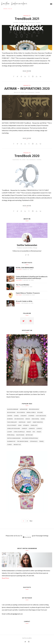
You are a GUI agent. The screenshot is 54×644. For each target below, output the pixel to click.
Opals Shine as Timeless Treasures (28, 293)
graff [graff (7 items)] (29, 422)
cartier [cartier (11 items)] (10, 416)
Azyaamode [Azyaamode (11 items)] (24, 409)
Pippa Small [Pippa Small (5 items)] (11, 435)
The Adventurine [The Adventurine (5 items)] (23, 441)
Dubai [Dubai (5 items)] (43, 419)
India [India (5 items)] (20, 425)
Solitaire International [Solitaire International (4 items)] (30, 438)
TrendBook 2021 (27, 19)
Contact (27, 622)
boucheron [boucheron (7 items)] (21, 412)
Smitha (38, 22)
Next (31, 521)
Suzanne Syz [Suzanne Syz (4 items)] (11, 441)
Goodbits (29, 638)
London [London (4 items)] (39, 428)
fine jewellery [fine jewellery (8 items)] (12, 422)
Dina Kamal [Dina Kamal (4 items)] (35, 419)
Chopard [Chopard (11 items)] (31, 416)
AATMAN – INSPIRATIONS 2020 (27, 89)
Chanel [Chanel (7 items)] (16, 416)
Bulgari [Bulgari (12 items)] (40, 412)
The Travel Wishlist (23, 285)
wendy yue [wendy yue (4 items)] (17, 444)
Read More (5, 578)
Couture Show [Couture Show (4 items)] (41, 416)
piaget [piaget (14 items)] (39, 432)
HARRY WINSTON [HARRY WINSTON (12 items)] (38, 422)
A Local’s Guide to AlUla (24, 301)
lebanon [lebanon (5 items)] (32, 428)
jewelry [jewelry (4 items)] (24, 428)
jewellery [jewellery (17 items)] (34, 425)
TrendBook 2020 (27, 156)
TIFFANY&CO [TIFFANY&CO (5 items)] (34, 441)
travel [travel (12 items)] (41, 441)
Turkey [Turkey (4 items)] (10, 444)
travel (18, 287)
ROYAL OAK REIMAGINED (25, 268)
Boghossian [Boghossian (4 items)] (11, 412)
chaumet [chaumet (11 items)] (24, 416)
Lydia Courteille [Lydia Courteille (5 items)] (19, 432)
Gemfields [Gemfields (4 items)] (22, 422)
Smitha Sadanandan (14, 4)
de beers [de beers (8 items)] (10, 419)
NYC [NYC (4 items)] (34, 432)
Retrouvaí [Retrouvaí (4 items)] (29, 435)
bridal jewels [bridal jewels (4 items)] (31, 412)
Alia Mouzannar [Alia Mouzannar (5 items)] (13, 409)
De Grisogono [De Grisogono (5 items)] (19, 419)
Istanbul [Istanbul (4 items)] (26, 425)
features (19, 269)
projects (27, 16)
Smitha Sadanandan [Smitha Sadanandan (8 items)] (14, 438)
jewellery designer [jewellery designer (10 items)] (14, 428)
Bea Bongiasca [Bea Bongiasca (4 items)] (34, 409)
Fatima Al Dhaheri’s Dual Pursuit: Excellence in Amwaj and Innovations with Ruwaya (32, 277)
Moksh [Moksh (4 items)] (29, 432)
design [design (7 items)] (28, 419)
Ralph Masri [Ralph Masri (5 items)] (20, 435)
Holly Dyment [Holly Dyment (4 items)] (12, 425)
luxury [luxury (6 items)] (10, 432)
